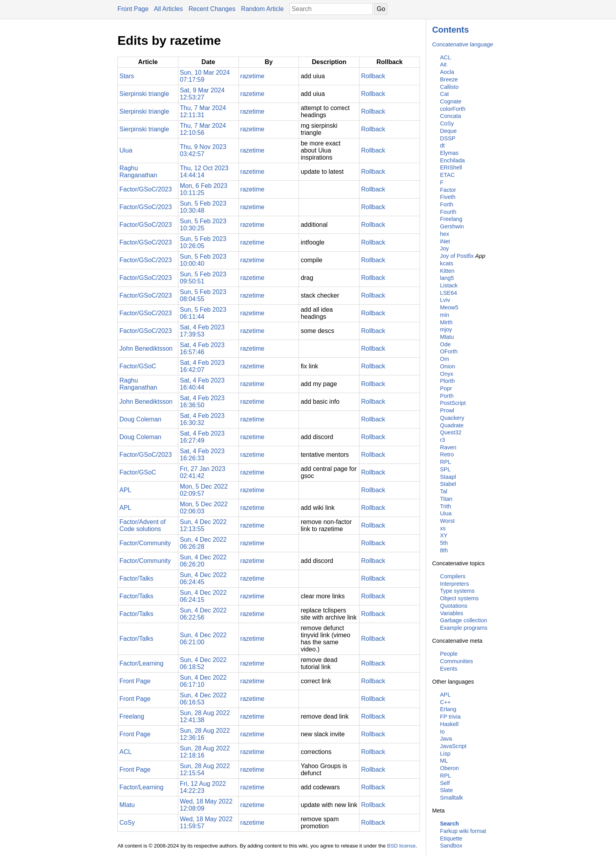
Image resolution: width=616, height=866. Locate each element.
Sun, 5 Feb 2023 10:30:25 (203, 225)
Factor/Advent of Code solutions (142, 525)
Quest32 (451, 432)
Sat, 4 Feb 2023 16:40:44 (202, 384)
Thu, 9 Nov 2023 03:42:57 (203, 150)
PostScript (453, 403)
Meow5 (449, 307)
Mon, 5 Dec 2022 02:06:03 (204, 508)
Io (442, 732)
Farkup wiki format (463, 831)
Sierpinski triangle (144, 94)
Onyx (447, 374)
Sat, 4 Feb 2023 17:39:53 (202, 331)
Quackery (452, 418)
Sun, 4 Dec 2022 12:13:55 (203, 525)
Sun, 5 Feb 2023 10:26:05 (203, 242)
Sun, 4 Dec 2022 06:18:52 (203, 663)
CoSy (447, 123)
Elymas (449, 153)
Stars (127, 76)
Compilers (453, 576)
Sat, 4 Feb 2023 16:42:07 (202, 366)
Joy (444, 248)
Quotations (454, 606)
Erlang (448, 709)
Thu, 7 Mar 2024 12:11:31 (203, 111)
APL (445, 695)
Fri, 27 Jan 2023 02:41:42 (203, 472)
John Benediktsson (146, 348)
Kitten (447, 271)
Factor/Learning (141, 663)
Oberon (449, 768)
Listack (449, 285)
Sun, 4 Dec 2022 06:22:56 (203, 614)
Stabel (448, 484)
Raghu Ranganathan (138, 172)
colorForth (453, 109)
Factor (448, 190)
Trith (445, 506)
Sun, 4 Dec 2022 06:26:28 (203, 543)
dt (442, 145)
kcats (447, 263)
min (445, 315)
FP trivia (450, 717)
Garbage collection (464, 620)
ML (444, 761)
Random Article (263, 9)
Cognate (451, 101)
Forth (447, 204)
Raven (448, 447)
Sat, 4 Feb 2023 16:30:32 (202, 419)
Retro (447, 454)
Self (445, 783)
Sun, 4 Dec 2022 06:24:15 (203, 596)
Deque (448, 131)
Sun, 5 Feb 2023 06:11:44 (203, 313)
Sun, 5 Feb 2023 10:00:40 (203, 260)
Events (449, 669)
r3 (443, 440)
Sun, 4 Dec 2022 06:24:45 (203, 578)
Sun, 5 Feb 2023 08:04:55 (203, 295)
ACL (445, 57)
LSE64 (448, 293)
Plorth (447, 381)
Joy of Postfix (457, 256)
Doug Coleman (140, 419)
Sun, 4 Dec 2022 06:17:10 (203, 681)
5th (444, 543)
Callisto (449, 87)
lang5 (447, 278)
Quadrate (452, 425)
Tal (444, 491)
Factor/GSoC (138, 366)
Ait (443, 64)
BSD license (401, 846)
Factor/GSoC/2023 (146, 189)
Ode (445, 344)
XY (444, 535)
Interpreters (455, 584)
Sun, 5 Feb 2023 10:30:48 (203, 207)
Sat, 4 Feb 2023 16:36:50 (202, 402)
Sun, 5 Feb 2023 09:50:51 (203, 278)
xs (443, 528)
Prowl (447, 410)
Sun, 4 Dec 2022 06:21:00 (203, 639)
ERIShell (451, 167)
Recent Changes (212, 9)
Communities (456, 661)
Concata (451, 116)
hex (445, 234)
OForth (449, 351)
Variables (452, 613)
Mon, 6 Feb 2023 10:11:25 (204, 189)
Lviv (445, 300)
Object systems (459, 598)
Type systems (457, 591)
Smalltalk (451, 798)
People (449, 654)
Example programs (464, 628)
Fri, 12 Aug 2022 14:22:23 (203, 787)
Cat (444, 94)
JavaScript (453, 746)
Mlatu (447, 337)
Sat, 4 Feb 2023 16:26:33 (202, 455)
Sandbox (451, 846)
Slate (446, 790)
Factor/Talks (136, 578)
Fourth (448, 212)
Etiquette (451, 838)
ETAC (447, 175)
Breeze (449, 79)
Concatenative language (463, 44)
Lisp (445, 754)
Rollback (373, 76)
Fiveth (448, 197)
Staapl (448, 477)
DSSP (448, 138)
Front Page (133, 9)
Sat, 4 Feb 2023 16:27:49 (202, 437)
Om (445, 359)
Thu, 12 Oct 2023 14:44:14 (204, 172)
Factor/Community (145, 543)
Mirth (446, 322)
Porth (447, 396)
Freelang (451, 219)
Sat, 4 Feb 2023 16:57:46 (202, 348)
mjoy (446, 329)
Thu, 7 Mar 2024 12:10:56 (203, 129)
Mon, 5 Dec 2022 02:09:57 (204, 490)
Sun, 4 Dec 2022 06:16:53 (203, 699)
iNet (445, 241)
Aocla (447, 72)
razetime (252, 76)
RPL (445, 462)
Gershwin (452, 226)
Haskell (449, 724)
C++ (445, 702)
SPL (445, 469)
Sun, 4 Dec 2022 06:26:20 (203, 561)
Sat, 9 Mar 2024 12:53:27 (202, 94)
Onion (447, 366)
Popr (446, 388)
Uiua (446, 513)
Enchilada (452, 160)
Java (446, 739)
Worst (447, 521)
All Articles (169, 9)
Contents (451, 30)
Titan (446, 499)
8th (444, 550)
